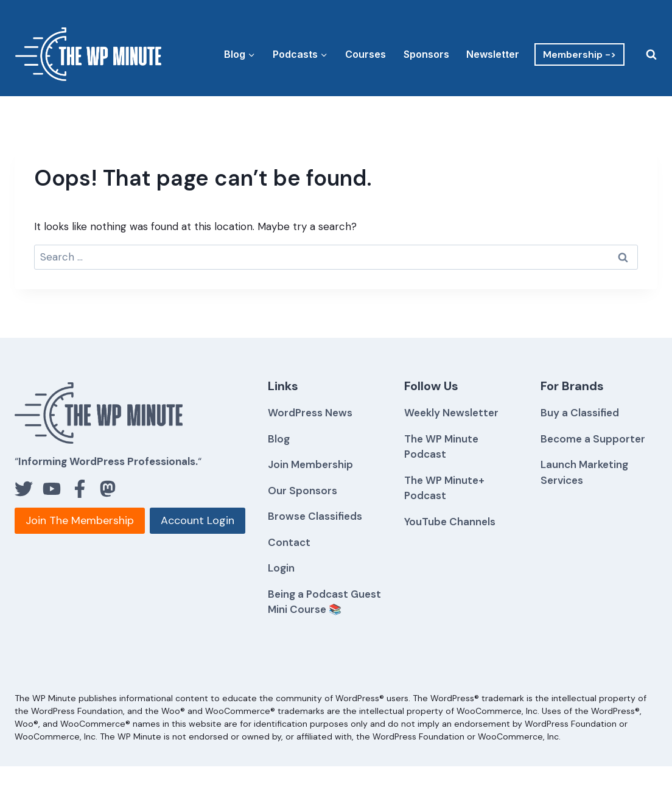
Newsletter (493, 54)
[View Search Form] (644, 54)
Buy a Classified (580, 413)
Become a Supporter (593, 439)
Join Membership (310, 464)
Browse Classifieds (315, 516)
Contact (289, 542)
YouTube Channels (450, 522)
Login (281, 568)
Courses (366, 54)
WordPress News (310, 413)
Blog (279, 439)
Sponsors (426, 54)
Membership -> (579, 54)
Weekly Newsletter (451, 413)
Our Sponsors (303, 491)
